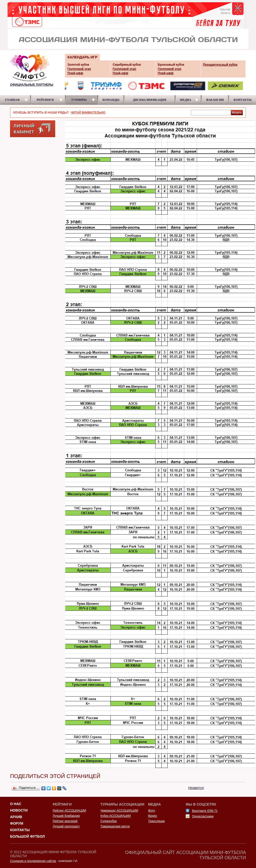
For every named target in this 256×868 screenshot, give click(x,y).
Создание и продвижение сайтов (33, 861)
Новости (19, 810)
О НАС (16, 804)
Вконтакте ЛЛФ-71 (205, 811)
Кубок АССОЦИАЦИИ (116, 816)
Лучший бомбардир (66, 816)
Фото (152, 811)
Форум (17, 823)
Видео (152, 816)
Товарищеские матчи (115, 826)
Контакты (20, 830)
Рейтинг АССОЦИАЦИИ (69, 811)
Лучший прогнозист (66, 826)
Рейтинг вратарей (65, 821)
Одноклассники (203, 816)
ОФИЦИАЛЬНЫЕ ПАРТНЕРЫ (32, 85)
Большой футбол (27, 836)
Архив (16, 817)
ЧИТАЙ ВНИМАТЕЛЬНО (88, 113)
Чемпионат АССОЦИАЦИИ (119, 811)
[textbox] (211, 112)
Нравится (196, 788)
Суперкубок (109, 821)
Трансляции (156, 821)
